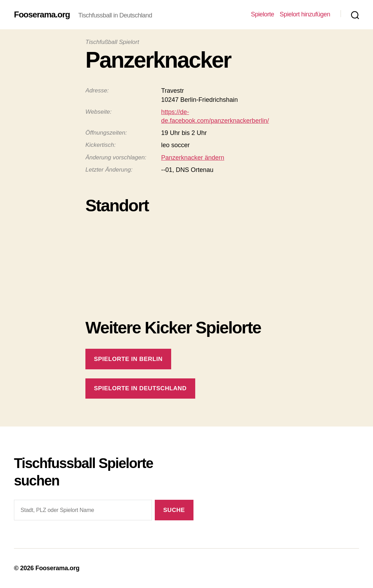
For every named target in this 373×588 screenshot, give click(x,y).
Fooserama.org (42, 15)
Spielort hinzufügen (305, 14)
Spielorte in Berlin (128, 359)
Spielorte (263, 14)
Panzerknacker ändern (193, 158)
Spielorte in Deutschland (140, 388)
